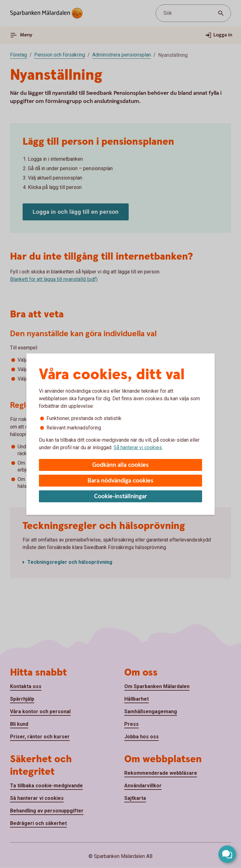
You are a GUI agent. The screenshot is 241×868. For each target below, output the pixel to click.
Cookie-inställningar (121, 496)
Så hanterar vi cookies (138, 447)
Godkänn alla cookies (120, 465)
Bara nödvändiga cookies (120, 481)
